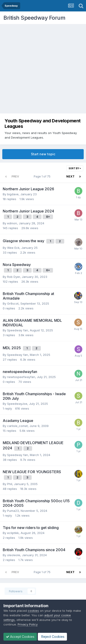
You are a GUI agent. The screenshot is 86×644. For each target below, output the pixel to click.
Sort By (75, 168)
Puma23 (13, 511)
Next (70, 176)
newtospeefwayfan (21, 377)
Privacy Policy (28, 624)
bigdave (13, 194)
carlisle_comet (17, 426)
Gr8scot (13, 303)
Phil (10, 484)
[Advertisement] (43, 69)
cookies (33, 611)
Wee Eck (13, 248)
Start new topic (43, 154)
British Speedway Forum (34, 18)
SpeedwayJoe (17, 404)
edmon (12, 223)
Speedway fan (18, 330)
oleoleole (14, 555)
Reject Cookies (52, 637)
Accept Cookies (20, 637)
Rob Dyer (14, 277)
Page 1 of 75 (43, 176)
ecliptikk (13, 533)
